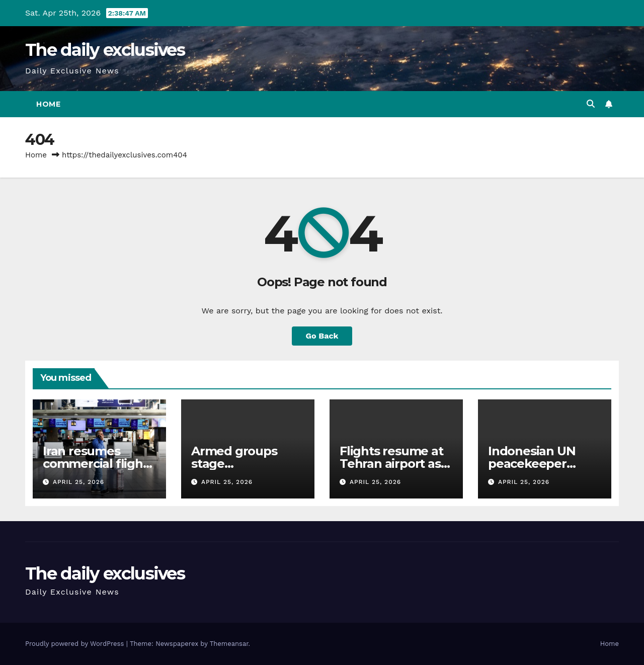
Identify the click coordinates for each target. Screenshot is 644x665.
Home (48, 104)
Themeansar (229, 644)
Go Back (322, 336)
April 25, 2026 (78, 482)
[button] (591, 104)
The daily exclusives (105, 50)
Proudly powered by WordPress (76, 644)
